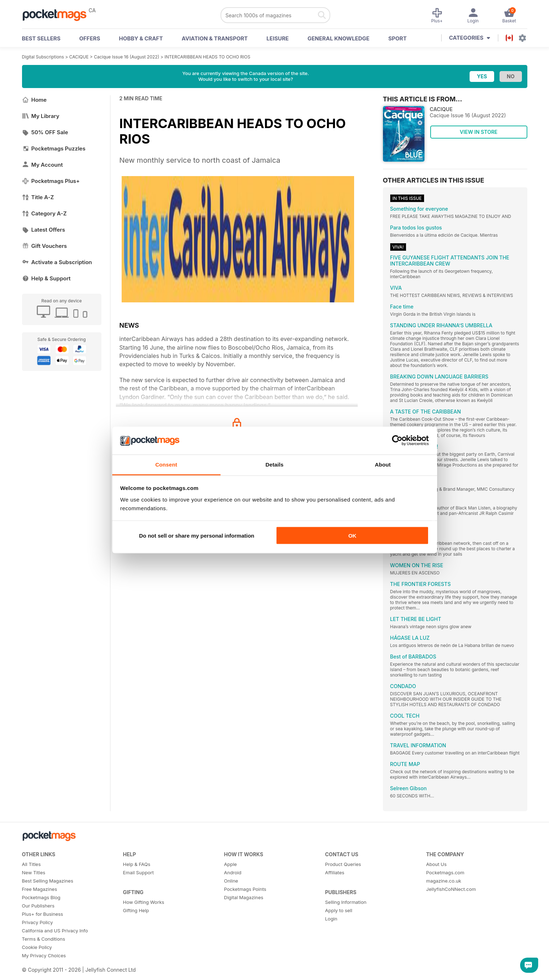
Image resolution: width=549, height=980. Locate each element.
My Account (43, 165)
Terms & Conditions (44, 939)
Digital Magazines (244, 897)
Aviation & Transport (215, 38)
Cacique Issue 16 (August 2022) (127, 57)
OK (352, 536)
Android (233, 872)
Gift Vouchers (45, 246)
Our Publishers (38, 906)
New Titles (34, 872)
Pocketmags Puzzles (54, 148)
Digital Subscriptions (43, 57)
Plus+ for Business (43, 914)
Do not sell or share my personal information (197, 536)
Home (34, 100)
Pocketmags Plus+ (51, 181)
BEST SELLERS (41, 38)
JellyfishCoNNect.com (451, 889)
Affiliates (335, 872)
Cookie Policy (37, 947)
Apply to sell (339, 910)
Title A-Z (38, 197)
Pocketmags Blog (41, 897)
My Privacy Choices (44, 955)
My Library (41, 116)
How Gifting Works (144, 902)
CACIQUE (79, 57)
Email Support (139, 872)
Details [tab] (275, 464)
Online (231, 881)
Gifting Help (136, 910)
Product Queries (343, 864)
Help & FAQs (137, 864)
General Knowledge (339, 38)
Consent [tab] (166, 464)
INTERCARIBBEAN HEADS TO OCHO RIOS (208, 57)
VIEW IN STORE (479, 132)
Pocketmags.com (445, 872)
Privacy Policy (38, 922)
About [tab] (383, 464)
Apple (231, 864)
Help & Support (46, 278)
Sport (398, 38)
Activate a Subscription (57, 262)
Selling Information (346, 902)
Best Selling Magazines (48, 881)
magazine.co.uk (444, 881)
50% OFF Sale (45, 132)
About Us (437, 864)
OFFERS (90, 38)
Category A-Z (44, 213)
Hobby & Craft (141, 38)
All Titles (31, 864)
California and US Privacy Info (55, 931)
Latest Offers (44, 230)
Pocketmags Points (245, 889)
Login (331, 919)
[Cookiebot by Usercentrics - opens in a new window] (397, 441)
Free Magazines (40, 889)
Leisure (278, 38)
